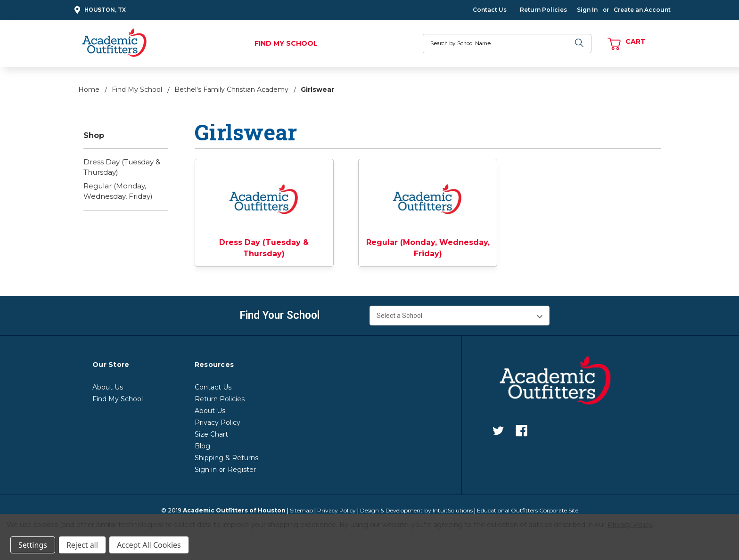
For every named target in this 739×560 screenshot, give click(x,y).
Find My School (286, 43)
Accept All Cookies (149, 545)
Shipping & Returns (226, 458)
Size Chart (211, 434)
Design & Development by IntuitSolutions (416, 510)
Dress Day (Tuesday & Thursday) (122, 167)
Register (242, 470)
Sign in (206, 470)
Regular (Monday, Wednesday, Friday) (118, 191)
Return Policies (543, 10)
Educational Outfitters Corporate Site (528, 510)
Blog (202, 446)
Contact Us (490, 10)
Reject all (82, 545)
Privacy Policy (218, 422)
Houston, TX (99, 10)
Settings (33, 545)
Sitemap (301, 510)
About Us (108, 387)
